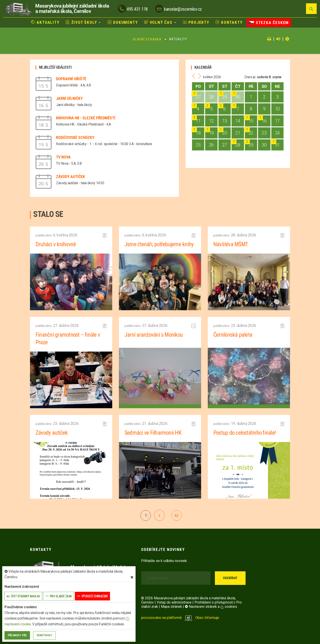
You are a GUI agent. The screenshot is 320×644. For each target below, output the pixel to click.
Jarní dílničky (69, 98)
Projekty (196, 22)
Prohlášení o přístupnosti (214, 602)
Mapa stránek (171, 607)
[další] (159, 515)
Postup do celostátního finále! (245, 433)
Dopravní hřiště (71, 79)
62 (177, 515)
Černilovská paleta (233, 335)
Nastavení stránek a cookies (211, 607)
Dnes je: (250, 77)
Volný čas (158, 22)
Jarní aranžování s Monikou (154, 335)
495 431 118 (137, 9)
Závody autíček (70, 177)
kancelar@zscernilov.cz (183, 9)
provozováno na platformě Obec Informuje (180, 618)
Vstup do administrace (174, 602)
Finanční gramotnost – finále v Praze (68, 338)
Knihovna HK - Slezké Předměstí (86, 118)
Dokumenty (123, 22)
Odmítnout (44, 635)
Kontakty (229, 22)
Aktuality (45, 22)
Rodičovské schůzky (75, 137)
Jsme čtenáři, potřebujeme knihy (159, 244)
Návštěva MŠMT (231, 244)
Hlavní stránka (147, 39)
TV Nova (63, 157)
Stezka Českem (269, 23)
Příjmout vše (17, 635)
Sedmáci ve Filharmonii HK (153, 433)
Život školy (81, 22)
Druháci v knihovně (56, 244)
